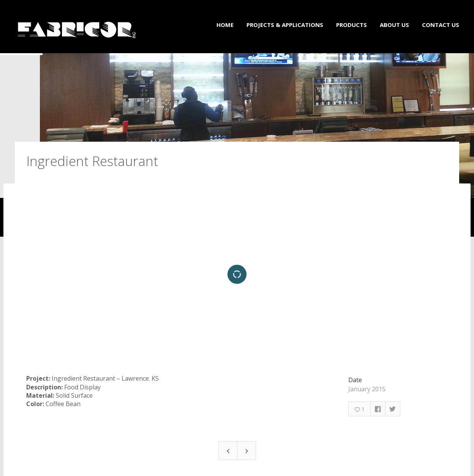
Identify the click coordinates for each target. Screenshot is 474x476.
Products (352, 25)
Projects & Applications (285, 25)
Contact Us (441, 25)
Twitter (393, 405)
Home (225, 25)
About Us (394, 25)
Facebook (378, 405)
